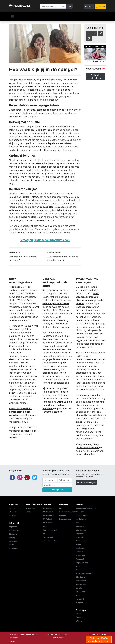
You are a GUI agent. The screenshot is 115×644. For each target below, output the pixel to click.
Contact (29, 512)
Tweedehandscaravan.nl (86, 508)
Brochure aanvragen (86, 482)
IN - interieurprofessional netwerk (68, 512)
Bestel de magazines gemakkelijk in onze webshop (20, 412)
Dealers (79, 617)
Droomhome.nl (65, 519)
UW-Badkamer (49, 508)
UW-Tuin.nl (47, 519)
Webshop (80, 621)
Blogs (78, 614)
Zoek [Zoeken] (69, 6)
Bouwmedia (14, 638)
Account (89, 6)
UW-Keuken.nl (48, 515)
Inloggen (13, 508)
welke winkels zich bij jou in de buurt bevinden (57, 405)
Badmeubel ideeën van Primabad (81, 555)
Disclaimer (13, 534)
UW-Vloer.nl (47, 523)
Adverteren (30, 508)
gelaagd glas (47, 207)
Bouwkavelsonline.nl (51, 541)
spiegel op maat (54, 143)
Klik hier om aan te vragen (99, 640)
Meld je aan (58, 490)
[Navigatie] (13, 17)
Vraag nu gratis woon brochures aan (45, 240)
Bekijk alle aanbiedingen (95, 77)
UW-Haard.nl (48, 512)
